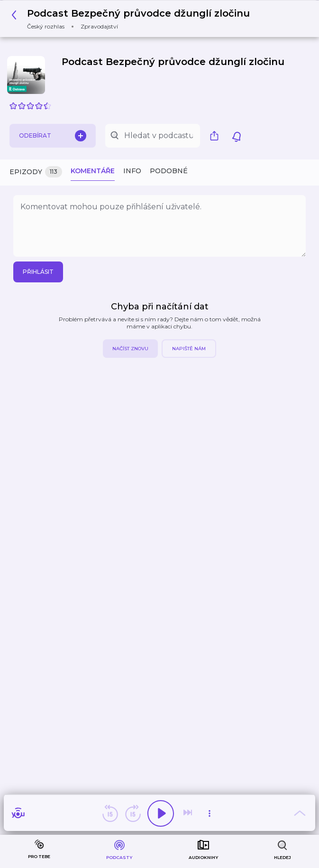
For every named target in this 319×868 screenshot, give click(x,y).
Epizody (36, 172)
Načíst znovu (130, 349)
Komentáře (93, 171)
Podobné (169, 171)
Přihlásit (38, 272)
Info (132, 171)
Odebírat (53, 136)
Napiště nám (189, 349)
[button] (133, 19)
